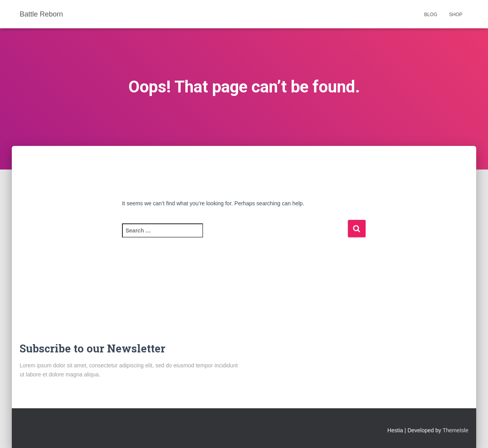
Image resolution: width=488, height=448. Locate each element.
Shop (456, 15)
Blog (431, 15)
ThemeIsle (456, 430)
